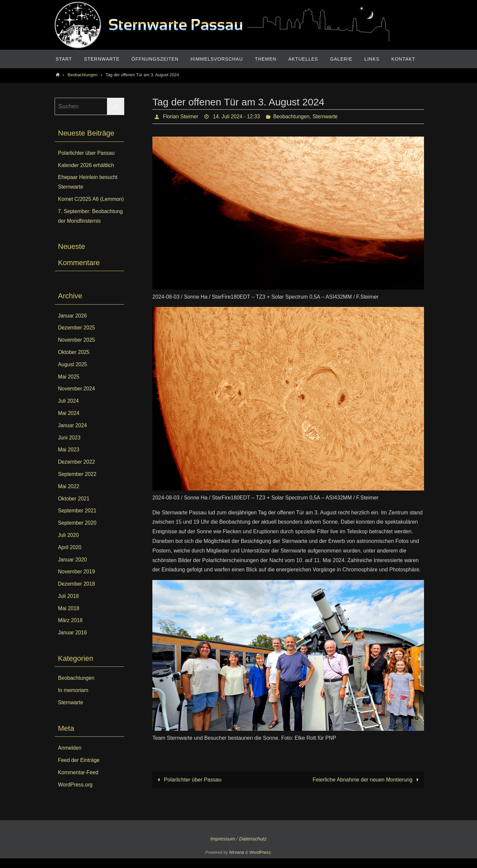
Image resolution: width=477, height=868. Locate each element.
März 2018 (71, 630)
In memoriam (73, 700)
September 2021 (78, 520)
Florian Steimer (181, 116)
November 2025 (77, 349)
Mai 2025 (69, 386)
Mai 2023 (69, 459)
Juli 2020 (69, 545)
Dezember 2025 (77, 337)
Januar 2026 (73, 325)
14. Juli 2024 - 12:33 (238, 116)
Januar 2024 (73, 435)
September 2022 (78, 484)
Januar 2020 (73, 569)
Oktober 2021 (74, 508)
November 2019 (77, 581)
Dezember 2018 (77, 593)
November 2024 (77, 398)
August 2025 (73, 374)
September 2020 (78, 532)
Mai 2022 (69, 496)
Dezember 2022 (77, 471)
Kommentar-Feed (79, 782)
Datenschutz (253, 848)
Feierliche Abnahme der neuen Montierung (367, 780)
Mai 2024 (69, 423)
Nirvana (237, 862)
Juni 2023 (69, 447)
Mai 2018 (69, 618)
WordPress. (261, 862)
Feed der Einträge (79, 770)
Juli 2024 (69, 410)
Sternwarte (328, 116)
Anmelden (70, 757)
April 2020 (70, 557)
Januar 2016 (73, 642)
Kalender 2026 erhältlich (87, 165)
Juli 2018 (69, 606)
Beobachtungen (82, 75)
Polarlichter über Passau (188, 780)
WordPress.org (76, 794)
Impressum (223, 848)
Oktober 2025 (74, 362)
